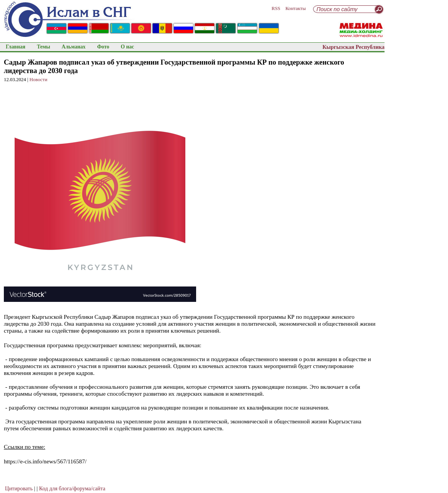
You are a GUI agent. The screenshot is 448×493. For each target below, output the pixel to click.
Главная (16, 47)
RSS (276, 8)
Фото (103, 47)
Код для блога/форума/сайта (72, 488)
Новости (38, 80)
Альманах (73, 47)
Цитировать (19, 488)
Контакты (296, 8)
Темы (43, 47)
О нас (127, 47)
